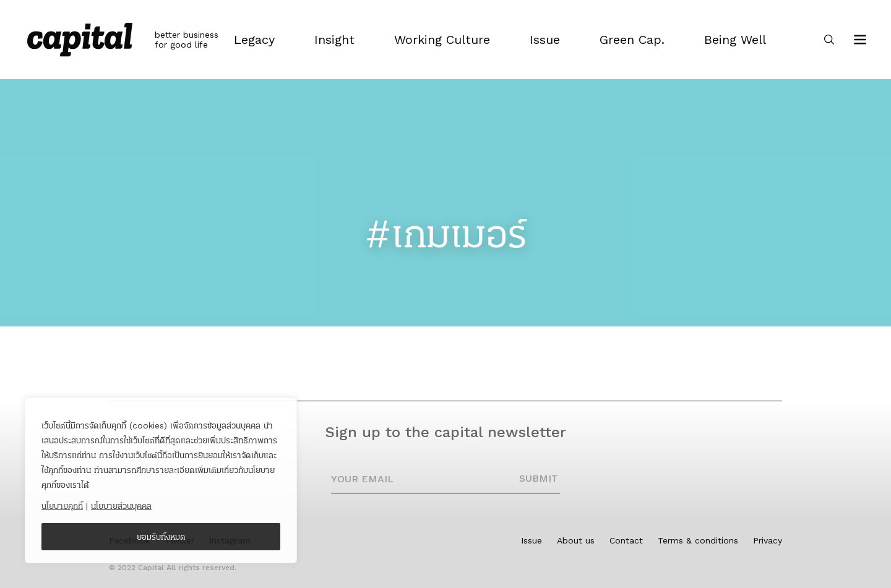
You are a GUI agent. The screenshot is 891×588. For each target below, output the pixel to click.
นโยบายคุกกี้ (62, 506)
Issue (532, 540)
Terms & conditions (698, 540)
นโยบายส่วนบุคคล (121, 506)
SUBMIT (539, 478)
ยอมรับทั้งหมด (161, 537)
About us (576, 540)
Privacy (768, 540)
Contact (626, 540)
